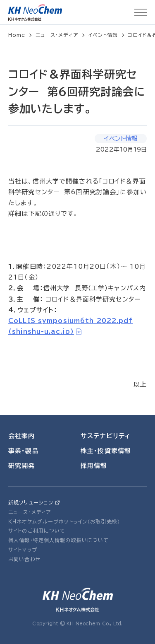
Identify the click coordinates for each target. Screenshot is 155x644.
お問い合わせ (25, 559)
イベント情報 (103, 35)
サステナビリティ (105, 436)
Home (17, 35)
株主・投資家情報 (106, 451)
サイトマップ (23, 550)
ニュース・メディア (57, 35)
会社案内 (22, 436)
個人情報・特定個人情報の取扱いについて (58, 540)
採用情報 (94, 466)
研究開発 (22, 466)
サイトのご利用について (37, 531)
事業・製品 (24, 451)
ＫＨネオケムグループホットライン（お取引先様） (64, 521)
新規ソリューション (31, 502)
